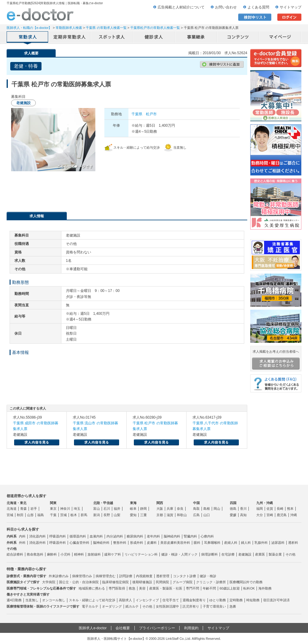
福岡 (260, 509)
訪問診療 (126, 576)
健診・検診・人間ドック (179, 554)
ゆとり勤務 (218, 600)
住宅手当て (171, 600)
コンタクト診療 (185, 576)
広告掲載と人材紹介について (181, 7)
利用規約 (191, 628)
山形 (30, 515)
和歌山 (182, 515)
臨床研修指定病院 (115, 582)
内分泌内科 (115, 536)
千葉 (53, 515)
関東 (53, 503)
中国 (196, 503)
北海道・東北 (17, 503)
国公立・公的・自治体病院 (79, 582)
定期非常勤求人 (70, 38)
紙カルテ (132, 606)
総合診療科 (15, 554)
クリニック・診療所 (211, 582)
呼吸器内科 (58, 536)
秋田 (20, 515)
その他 (290, 554)
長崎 (280, 509)
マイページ (280, 38)
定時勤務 (236, 600)
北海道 (12, 509)
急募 (233, 606)
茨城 (63, 515)
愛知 (133, 515)
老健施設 (245, 554)
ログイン (289, 17)
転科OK (249, 588)
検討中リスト (255, 17)
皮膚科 (152, 543)
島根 (207, 509)
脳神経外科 (101, 543)
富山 (97, 509)
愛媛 (233, 515)
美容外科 (183, 543)
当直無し (32, 600)
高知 (243, 515)
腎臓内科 (190, 536)
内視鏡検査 (144, 576)
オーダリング (112, 606)
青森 (23, 509)
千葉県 (137, 114)
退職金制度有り (194, 600)
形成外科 (137, 543)
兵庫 (170, 509)
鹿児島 (282, 515)
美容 (142, 588)
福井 (117, 509)
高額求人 (125, 600)
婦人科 (246, 543)
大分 (260, 515)
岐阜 (133, 509)
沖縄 (294, 515)
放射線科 (94, 554)
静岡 (143, 509)
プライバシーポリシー (157, 628)
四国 (233, 503)
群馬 (84, 515)
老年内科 (153, 536)
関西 (160, 503)
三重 (143, 515)
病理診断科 (209, 554)
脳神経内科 (172, 536)
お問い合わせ (226, 7)
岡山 (217, 509)
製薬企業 (275, 554)
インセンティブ (147, 600)
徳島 (233, 509)
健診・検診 (208, 576)
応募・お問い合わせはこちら (127, 189)
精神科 (79, 554)
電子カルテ (90, 606)
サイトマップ (291, 7)
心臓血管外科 (79, 543)
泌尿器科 (278, 543)
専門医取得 (117, 588)
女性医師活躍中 (167, 606)
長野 (107, 515)
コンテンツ (238, 38)
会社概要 (123, 628)
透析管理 (163, 576)
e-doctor (40, 14)
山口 (207, 515)
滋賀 (170, 515)
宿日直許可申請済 (276, 600)
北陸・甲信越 (103, 503)
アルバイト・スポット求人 (112, 38)
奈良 (180, 509)
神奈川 (65, 509)
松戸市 (151, 114)
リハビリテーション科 (141, 554)
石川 (107, 509)
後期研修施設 (142, 582)
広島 (196, 515)
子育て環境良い (214, 606)
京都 (160, 515)
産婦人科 (231, 543)
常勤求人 (28, 38)
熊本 (290, 509)
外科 (22, 543)
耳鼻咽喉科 (212, 543)
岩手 (34, 509)
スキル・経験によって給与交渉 (92, 600)
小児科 (65, 554)
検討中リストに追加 (222, 64)
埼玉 (77, 509)
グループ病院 (183, 582)
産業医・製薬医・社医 (166, 588)
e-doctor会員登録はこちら (276, 58)
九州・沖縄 (265, 503)
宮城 (10, 515)
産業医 (260, 554)
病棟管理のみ (82, 576)
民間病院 (162, 582)
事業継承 (196, 38)
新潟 (97, 515)
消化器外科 (37, 543)
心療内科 (207, 536)
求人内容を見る (37, 442)
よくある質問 (258, 7)
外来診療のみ (59, 576)
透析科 (293, 543)
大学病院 (49, 582)
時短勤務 (253, 600)
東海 (133, 503)
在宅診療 (228, 554)
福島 (41, 515)
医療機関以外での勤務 (246, 582)
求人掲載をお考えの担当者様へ (276, 360)
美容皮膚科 (169, 543)
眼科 (197, 543)
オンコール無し (54, 600)
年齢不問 (209, 588)
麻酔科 (52, 554)
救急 (132, 588)
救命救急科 (35, 554)
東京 (53, 509)
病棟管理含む (106, 576)
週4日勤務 (14, 600)
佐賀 (270, 509)
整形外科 (120, 543)
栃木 (74, 515)
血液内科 (96, 536)
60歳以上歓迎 (230, 588)
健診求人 (154, 38)
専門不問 (192, 588)
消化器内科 (37, 536)
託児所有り (191, 606)
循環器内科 (78, 536)
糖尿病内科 (135, 536)
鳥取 (196, 509)
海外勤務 (265, 588)
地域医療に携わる (92, 588)
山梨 (117, 515)
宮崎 (270, 515)
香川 (243, 509)
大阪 (160, 509)
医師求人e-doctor (93, 628)
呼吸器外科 (58, 543)
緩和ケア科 (113, 554)
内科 (22, 536)
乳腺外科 (261, 543)
